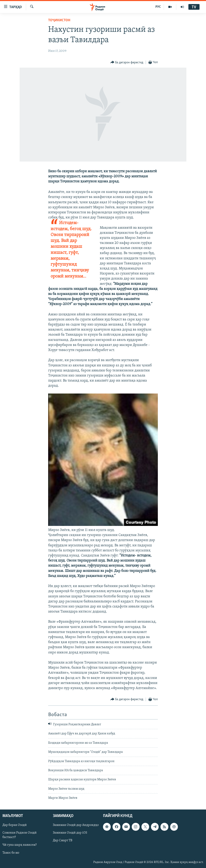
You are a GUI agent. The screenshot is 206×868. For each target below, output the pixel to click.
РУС (158, 7)
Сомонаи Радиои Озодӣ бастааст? (20, 835)
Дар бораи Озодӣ (15, 825)
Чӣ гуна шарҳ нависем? (20, 845)
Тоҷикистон (59, 20)
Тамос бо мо (11, 853)
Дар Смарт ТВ (63, 840)
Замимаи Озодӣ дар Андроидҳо (76, 825)
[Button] (127, 62)
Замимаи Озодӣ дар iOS (70, 833)
